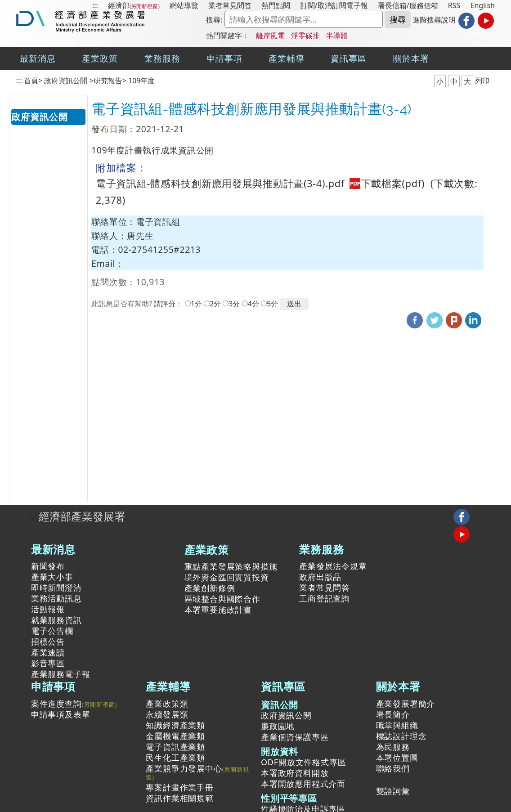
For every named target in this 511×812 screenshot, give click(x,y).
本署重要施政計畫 (218, 610)
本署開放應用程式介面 (303, 784)
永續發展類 (167, 714)
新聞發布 (48, 566)
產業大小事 (52, 577)
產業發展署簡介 (406, 704)
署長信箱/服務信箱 (408, 5)
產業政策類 (167, 704)
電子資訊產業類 (175, 747)
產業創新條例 (210, 588)
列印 (482, 81)
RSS (454, 5)
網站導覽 (184, 5)
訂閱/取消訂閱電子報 (334, 5)
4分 (253, 304)
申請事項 (224, 58)
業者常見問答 (230, 5)
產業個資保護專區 (295, 737)
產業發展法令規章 (333, 566)
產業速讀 (48, 652)
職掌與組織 (397, 725)
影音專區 (48, 663)
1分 (196, 304)
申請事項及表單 (61, 714)
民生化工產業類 (175, 758)
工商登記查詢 (325, 598)
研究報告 (108, 81)
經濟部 (119, 5)
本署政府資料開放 (295, 773)
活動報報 (48, 609)
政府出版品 (320, 577)
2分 (215, 304)
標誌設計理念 (401, 736)
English (483, 5)
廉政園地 (278, 726)
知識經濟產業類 (175, 725)
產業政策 (100, 58)
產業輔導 (287, 58)
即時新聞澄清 (56, 588)
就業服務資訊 (56, 620)
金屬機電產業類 (175, 736)
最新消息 (38, 58)
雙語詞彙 (393, 791)
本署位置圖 (397, 758)
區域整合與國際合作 (222, 599)
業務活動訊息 (56, 598)
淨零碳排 (305, 36)
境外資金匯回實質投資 (227, 577)
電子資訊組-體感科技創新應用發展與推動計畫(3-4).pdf (262, 183)
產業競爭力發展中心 (184, 769)
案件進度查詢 (56, 704)
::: (95, 5)
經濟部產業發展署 (82, 516)
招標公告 (48, 642)
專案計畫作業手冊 (179, 787)
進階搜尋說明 (434, 20)
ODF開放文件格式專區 (303, 762)
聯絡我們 (393, 768)
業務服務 (162, 58)
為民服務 (393, 747)
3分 (234, 304)
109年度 (141, 81)
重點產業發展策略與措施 (231, 566)
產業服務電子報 (61, 674)
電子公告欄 (52, 631)
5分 (272, 304)
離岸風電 (270, 36)
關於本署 (411, 58)
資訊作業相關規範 (179, 798)
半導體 (337, 36)
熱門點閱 (276, 5)
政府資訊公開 (66, 81)
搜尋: (214, 20)
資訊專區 (349, 58)
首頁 (31, 81)
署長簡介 (393, 714)
